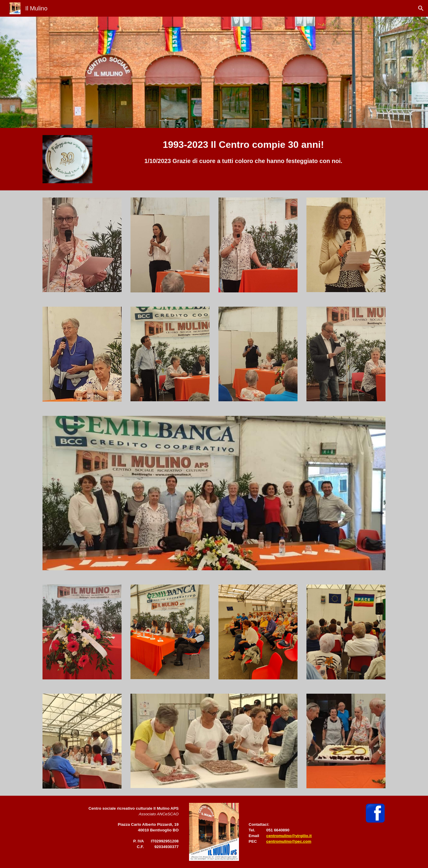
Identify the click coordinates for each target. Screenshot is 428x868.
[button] (421, 8)
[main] (243, 151)
